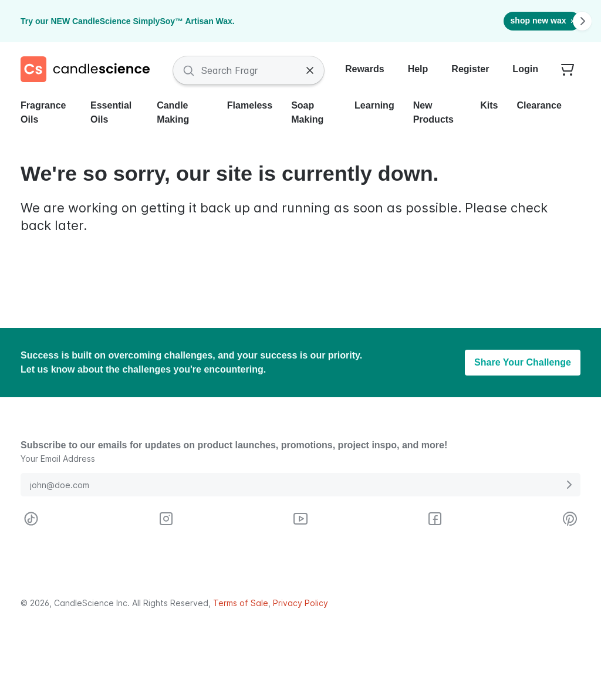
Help (418, 69)
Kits (489, 105)
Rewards (365, 69)
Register (470, 69)
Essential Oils (111, 112)
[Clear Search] (310, 70)
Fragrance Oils (43, 112)
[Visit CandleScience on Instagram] (166, 519)
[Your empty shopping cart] (568, 70)
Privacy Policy (300, 603)
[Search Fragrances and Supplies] (249, 70)
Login (525, 69)
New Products (433, 112)
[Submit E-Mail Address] (569, 485)
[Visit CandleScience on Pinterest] (570, 519)
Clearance (539, 105)
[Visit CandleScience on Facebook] (435, 519)
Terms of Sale (241, 603)
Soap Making (307, 112)
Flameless (250, 105)
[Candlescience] (90, 70)
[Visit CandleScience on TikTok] (31, 519)
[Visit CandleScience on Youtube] (300, 519)
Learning (374, 105)
